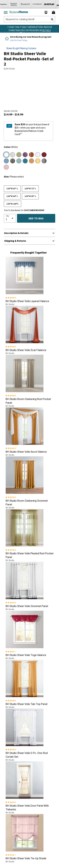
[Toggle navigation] (6, 12)
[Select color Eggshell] (38, 155)
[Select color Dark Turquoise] (25, 161)
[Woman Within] (17, 4)
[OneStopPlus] (6, 4)
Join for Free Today (19, 40)
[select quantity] (10, 218)
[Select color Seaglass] (19, 161)
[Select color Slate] (44, 161)
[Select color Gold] (31, 161)
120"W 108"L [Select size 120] (13, 204)
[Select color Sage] (19, 155)
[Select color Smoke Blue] (6, 161)
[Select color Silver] (13, 161)
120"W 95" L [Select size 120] (30, 196)
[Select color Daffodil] (38, 161)
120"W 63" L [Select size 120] (12, 188)
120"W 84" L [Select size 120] (12, 196)
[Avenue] (52, 4)
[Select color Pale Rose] (6, 167)
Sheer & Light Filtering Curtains (21, 48)
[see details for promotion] (46, 30)
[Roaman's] (29, 4)
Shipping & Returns (15, 241)
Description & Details (16, 233)
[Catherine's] (41, 4)
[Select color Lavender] (25, 155)
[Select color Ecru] (13, 155)
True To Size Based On (24, 210)
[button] (46, 12)
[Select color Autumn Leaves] (31, 155)
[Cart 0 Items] (54, 12)
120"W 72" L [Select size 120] (30, 188)
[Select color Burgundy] (44, 155)
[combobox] (29, 19)
